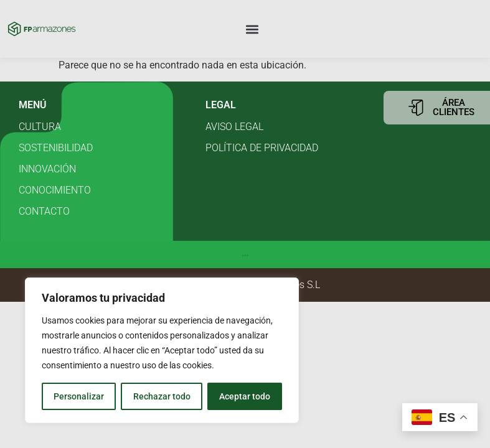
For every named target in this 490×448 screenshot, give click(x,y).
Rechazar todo (161, 396)
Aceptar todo (245, 396)
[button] (252, 29)
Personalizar (79, 396)
